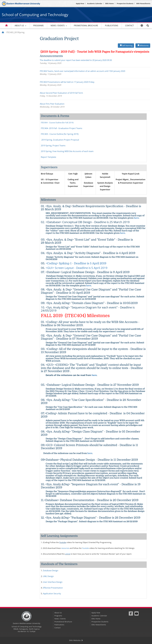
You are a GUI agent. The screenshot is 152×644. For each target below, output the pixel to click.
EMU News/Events (143, 3)
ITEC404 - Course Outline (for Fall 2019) (57, 123)
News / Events (58, 26)
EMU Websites (76, 640)
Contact (129, 26)
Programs (38, 26)
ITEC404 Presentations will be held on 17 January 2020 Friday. (67, 82)
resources (65, 548)
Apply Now (80, 3)
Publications (112, 26)
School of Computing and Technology (35, 15)
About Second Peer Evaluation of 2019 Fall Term (61, 93)
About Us (19, 26)
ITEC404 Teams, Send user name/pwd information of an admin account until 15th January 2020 (82, 71)
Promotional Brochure (86, 26)
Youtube (63, 542)
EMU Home (110, 3)
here (136, 218)
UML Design (48, 576)
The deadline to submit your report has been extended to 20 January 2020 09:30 (76, 60)
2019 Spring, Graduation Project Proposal (60, 140)
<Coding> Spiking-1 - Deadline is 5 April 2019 (76, 263)
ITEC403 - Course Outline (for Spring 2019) (60, 134)
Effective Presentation (53, 588)
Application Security (52, 594)
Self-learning (126, 45)
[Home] (3, 32)
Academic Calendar (95, 3)
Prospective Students (125, 3)
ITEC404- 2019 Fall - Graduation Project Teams (62, 128)
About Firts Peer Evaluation (52, 104)
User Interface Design (53, 582)
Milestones (143, 45)
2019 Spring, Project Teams (53, 146)
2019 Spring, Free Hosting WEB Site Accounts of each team (67, 151)
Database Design (51, 571)
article (68, 554)
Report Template (48, 157)
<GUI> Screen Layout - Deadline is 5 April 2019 (77, 268)
